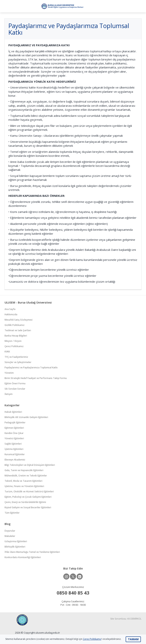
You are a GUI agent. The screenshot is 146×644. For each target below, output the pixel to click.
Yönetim (9, 373)
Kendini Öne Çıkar (14, 433)
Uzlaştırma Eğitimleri (16, 541)
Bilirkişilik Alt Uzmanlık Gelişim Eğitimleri (26, 417)
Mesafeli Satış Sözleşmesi (19, 320)
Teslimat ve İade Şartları (18, 330)
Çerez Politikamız (14, 346)
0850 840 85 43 (73, 593)
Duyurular (10, 531)
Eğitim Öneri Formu (15, 383)
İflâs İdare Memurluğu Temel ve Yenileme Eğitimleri (32, 552)
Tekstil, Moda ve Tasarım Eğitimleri (23, 481)
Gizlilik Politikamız (15, 325)
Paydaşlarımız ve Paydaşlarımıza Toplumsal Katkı (31, 367)
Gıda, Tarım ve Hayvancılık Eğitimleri (24, 470)
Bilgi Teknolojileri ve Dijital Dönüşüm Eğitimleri (30, 465)
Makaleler (10, 536)
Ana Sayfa (10, 309)
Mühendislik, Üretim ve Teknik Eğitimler (26, 476)
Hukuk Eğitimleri (13, 412)
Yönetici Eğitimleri (14, 438)
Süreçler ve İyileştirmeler (18, 362)
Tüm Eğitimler (12, 513)
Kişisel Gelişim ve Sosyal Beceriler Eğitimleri (28, 507)
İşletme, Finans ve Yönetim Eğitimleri (24, 486)
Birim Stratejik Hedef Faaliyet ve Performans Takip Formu (36, 378)
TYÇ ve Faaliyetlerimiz (16, 357)
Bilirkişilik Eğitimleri (15, 547)
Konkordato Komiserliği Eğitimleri (23, 557)
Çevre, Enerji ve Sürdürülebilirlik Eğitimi (25, 502)
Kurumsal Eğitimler (15, 454)
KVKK (7, 352)
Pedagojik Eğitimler (15, 422)
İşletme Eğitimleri (14, 449)
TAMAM (133, 639)
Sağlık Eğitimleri (13, 444)
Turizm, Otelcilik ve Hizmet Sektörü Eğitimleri (29, 491)
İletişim (9, 394)
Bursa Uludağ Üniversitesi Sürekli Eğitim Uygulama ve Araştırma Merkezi (62, 6)
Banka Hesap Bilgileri (16, 336)
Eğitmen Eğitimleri (14, 428)
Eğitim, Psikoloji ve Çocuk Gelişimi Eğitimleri (28, 497)
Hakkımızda (11, 314)
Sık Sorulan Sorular (15, 389)
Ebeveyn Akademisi (15, 460)
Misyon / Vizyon (13, 341)
